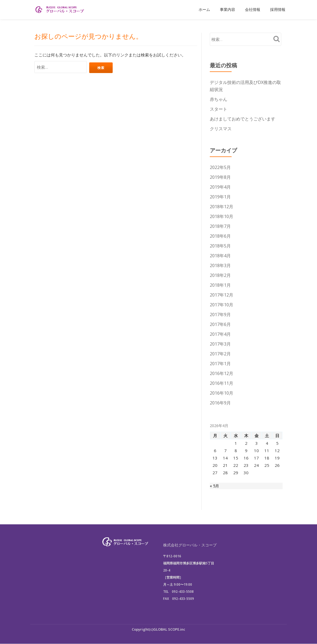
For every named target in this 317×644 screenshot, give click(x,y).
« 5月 (215, 486)
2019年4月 (220, 187)
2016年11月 (222, 383)
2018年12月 (222, 207)
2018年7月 (220, 226)
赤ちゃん (219, 99)
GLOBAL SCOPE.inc (169, 629)
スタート (219, 109)
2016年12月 (222, 373)
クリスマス (221, 129)
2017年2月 (220, 354)
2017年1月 (220, 364)
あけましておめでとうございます (243, 119)
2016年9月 (220, 403)
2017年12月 (222, 295)
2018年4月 (220, 256)
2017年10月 (222, 305)
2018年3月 (220, 265)
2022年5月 (220, 167)
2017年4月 (220, 334)
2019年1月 (220, 197)
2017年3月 (220, 344)
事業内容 (228, 10)
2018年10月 (222, 216)
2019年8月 (220, 177)
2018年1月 (220, 285)
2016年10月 (222, 393)
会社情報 (253, 10)
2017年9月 (220, 315)
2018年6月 (220, 236)
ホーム (204, 10)
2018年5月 (220, 246)
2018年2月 (220, 275)
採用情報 (278, 10)
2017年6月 (220, 324)
